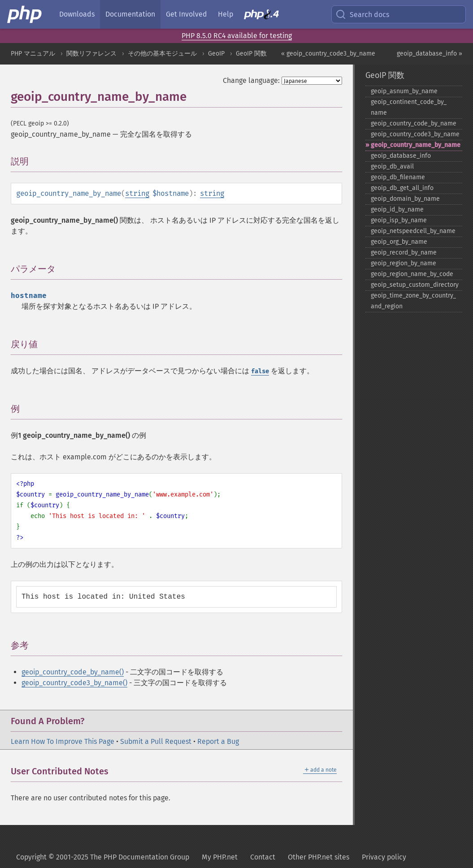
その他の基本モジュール (162, 54)
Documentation (130, 14)
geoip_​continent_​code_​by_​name (409, 107)
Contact (263, 857)
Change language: (251, 80)
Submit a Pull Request (156, 741)
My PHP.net (220, 857)
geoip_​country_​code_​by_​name (414, 123)
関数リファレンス (91, 54)
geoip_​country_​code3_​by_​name (415, 134)
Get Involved (187, 14)
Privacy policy (384, 857)
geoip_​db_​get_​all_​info (402, 188)
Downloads (77, 14)
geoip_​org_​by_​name (399, 242)
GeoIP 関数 (251, 54)
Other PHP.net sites (319, 857)
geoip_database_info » (430, 54)
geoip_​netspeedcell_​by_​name (413, 231)
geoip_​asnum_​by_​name (404, 91)
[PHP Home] (25, 14)
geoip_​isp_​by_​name (399, 220)
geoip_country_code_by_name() (73, 672)
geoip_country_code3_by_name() (74, 683)
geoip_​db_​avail (392, 166)
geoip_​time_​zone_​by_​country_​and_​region (413, 301)
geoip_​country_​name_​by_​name (416, 145)
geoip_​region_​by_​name (404, 263)
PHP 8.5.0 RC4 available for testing (237, 36)
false (260, 371)
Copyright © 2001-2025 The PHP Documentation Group (103, 857)
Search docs (362, 14)
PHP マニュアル (33, 54)
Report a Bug (218, 741)
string (137, 193)
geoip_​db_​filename (398, 177)
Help (226, 14)
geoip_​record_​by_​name (404, 253)
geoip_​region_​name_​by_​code (412, 274)
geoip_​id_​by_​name (397, 209)
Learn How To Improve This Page (63, 741)
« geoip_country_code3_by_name (328, 54)
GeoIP (216, 54)
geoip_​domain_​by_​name (405, 199)
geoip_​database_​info (401, 156)
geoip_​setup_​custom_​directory (415, 285)
